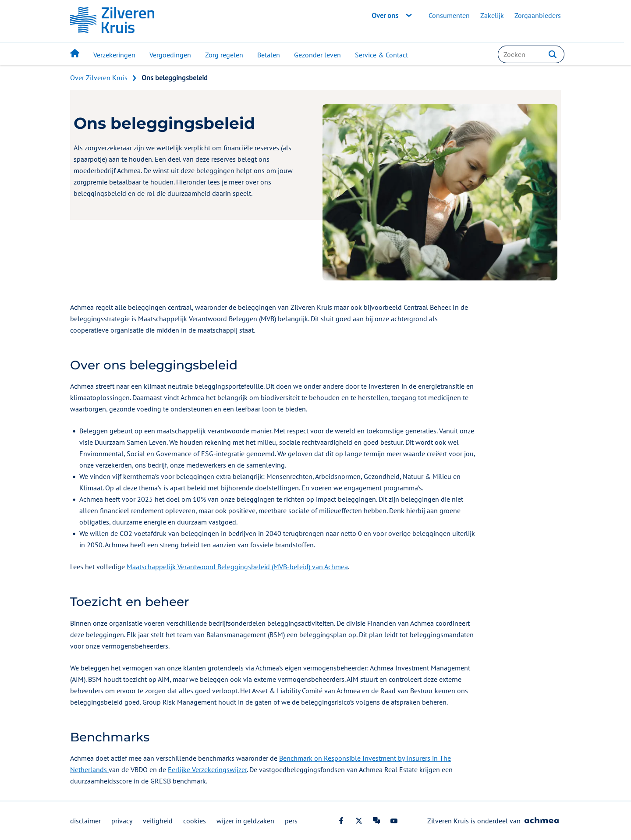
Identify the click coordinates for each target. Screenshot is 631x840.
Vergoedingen (170, 55)
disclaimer (85, 821)
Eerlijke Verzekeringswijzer (207, 769)
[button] (553, 54)
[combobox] (531, 54)
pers (291, 821)
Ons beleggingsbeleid (175, 78)
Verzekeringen (114, 55)
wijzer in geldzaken (245, 821)
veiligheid (158, 821)
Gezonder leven (317, 55)
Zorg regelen (224, 55)
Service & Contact (381, 55)
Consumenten (449, 15)
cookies (195, 821)
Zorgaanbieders (538, 15)
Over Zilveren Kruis (99, 78)
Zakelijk (492, 15)
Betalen (269, 55)
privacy (122, 821)
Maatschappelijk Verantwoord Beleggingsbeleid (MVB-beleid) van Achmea (237, 567)
